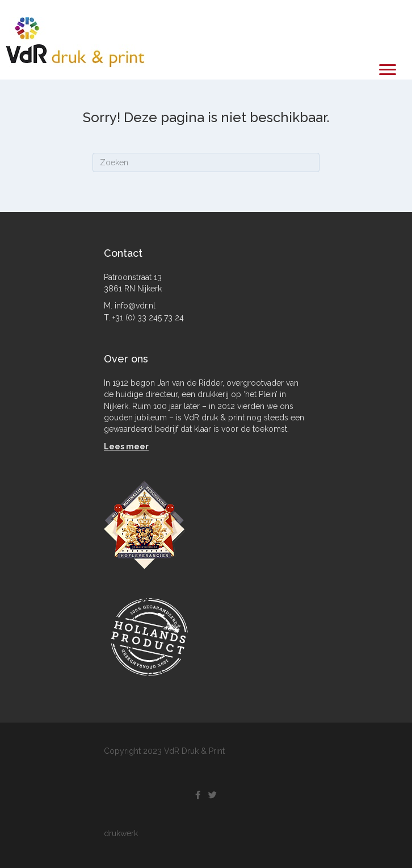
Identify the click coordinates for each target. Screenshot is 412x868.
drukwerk (121, 833)
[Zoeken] (206, 162)
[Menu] (388, 70)
